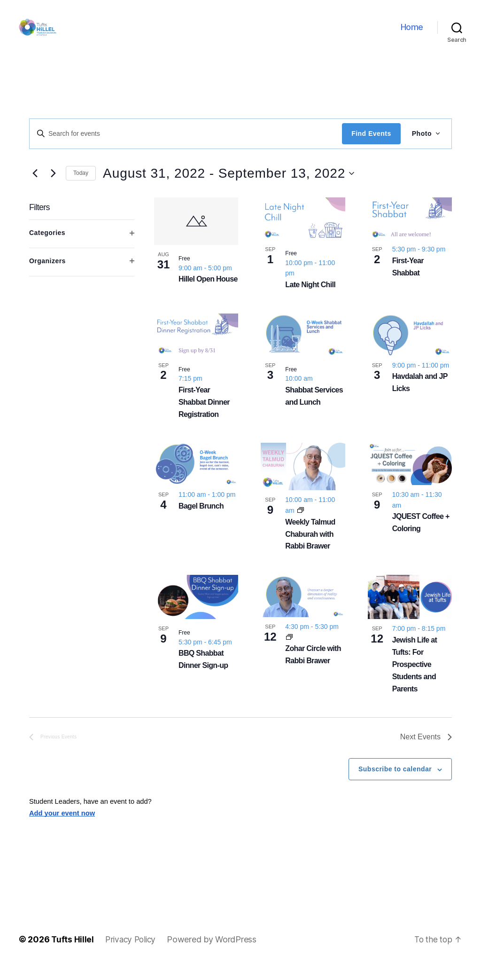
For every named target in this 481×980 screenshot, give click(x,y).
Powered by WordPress (215, 953)
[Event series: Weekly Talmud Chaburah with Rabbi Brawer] (301, 525)
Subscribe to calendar (395, 783)
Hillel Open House (208, 293)
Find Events (371, 148)
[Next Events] (53, 188)
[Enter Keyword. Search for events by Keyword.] (186, 148)
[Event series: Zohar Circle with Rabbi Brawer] (289, 651)
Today (81, 187)
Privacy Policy (132, 953)
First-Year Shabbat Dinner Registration (204, 416)
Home (412, 34)
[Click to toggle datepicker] (229, 188)
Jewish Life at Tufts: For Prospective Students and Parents (415, 678)
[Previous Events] (35, 188)
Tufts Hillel (73, 953)
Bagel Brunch (201, 520)
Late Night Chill (310, 299)
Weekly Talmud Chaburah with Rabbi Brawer (310, 548)
